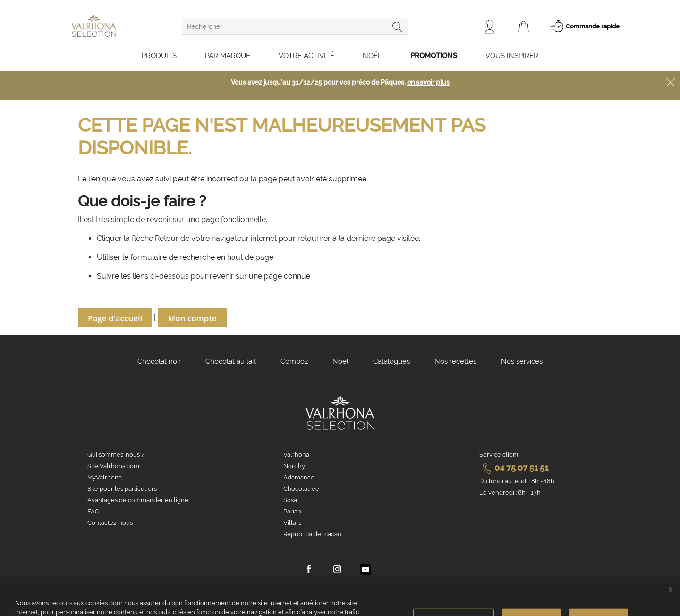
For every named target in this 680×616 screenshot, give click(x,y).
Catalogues (391, 361)
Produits (159, 56)
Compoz (294, 361)
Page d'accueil (115, 318)
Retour (168, 238)
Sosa (290, 500)
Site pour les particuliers (122, 489)
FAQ (93, 511)
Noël (372, 56)
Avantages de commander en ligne (138, 500)
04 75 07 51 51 (514, 467)
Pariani (293, 511)
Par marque (228, 56)
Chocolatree (301, 489)
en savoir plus (428, 82)
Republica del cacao (312, 534)
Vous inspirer (512, 56)
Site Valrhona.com (113, 466)
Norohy (294, 466)
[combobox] (295, 26)
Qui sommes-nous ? (116, 455)
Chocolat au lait (231, 361)
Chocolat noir (159, 361)
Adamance (299, 477)
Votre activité (306, 56)
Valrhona (296, 455)
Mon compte (192, 318)
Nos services (522, 361)
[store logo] (94, 26)
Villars (292, 523)
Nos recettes (455, 361)
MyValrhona (105, 477)
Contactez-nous (110, 523)
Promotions (434, 56)
